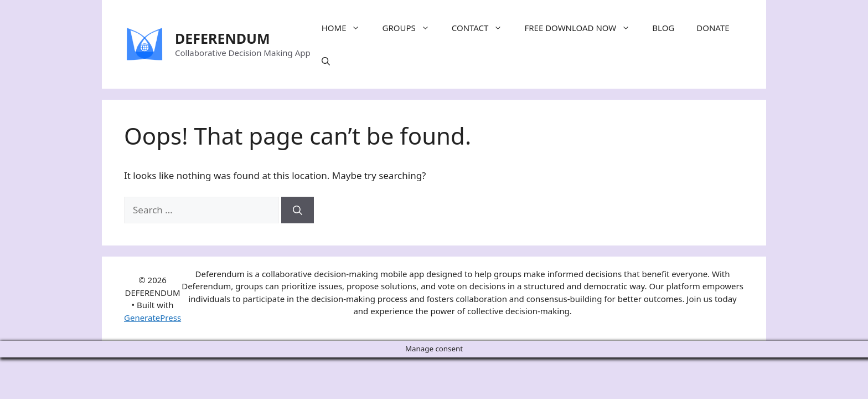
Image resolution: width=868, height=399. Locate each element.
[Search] (298, 210)
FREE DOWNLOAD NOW (583, 28)
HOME (347, 28)
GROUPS (411, 28)
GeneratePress (153, 318)
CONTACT (483, 28)
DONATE (713, 28)
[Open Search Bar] (326, 61)
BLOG (663, 28)
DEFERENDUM (223, 38)
